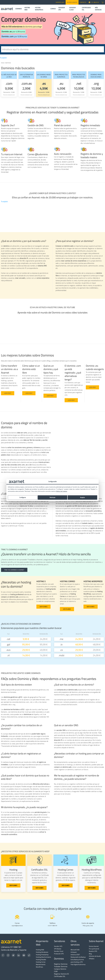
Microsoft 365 (75, 950)
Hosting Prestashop (42, 955)
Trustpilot (3, 58)
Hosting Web (40, 950)
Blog (90, 954)
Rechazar (52, 497)
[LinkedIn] (19, 955)
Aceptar (82, 497)
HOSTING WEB (27, 9)
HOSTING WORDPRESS (39, 9)
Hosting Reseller (41, 960)
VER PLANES (43, 607)
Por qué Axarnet (94, 949)
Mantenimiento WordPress (41, 966)
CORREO (53, 9)
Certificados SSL (60, 976)
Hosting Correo (41, 962)
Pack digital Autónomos (78, 964)
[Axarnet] (7, 9)
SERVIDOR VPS (62, 9)
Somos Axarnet (94, 946)
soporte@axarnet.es (17, 926)
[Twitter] (13, 955)
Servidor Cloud (59, 951)
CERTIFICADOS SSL (86, 9)
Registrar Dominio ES (61, 974)
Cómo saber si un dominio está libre (31, 369)
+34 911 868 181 (52, 926)
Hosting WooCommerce (43, 957)
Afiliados (92, 959)
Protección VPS (59, 954)
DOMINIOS (19, 9)
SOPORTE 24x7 (60, 2)
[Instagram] (8, 955)
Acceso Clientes (72, 2)
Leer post (8, 393)
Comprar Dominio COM (60, 970)
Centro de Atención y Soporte (14, 950)
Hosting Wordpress (42, 952)
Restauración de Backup (78, 957)
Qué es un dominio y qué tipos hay (51, 369)
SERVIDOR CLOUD (72, 9)
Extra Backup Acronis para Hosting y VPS (77, 961)
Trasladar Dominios (61, 966)
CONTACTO (83, 2)
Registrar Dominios (61, 964)
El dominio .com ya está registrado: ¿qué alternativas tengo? (73, 373)
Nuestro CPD (93, 951)
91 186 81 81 (94, 2)
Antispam (74, 952)
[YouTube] (24, 955)
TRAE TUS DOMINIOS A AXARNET (14, 570)
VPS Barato (58, 949)
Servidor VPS (58, 946)
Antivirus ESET (75, 955)
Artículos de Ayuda (95, 956)
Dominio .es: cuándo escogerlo (95, 367)
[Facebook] (3, 955)
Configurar (23, 497)
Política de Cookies (62, 491)
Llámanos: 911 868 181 (11, 947)
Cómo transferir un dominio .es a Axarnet (9, 369)
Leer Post (50, 396)
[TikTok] (29, 955)
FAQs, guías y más (88, 926)
